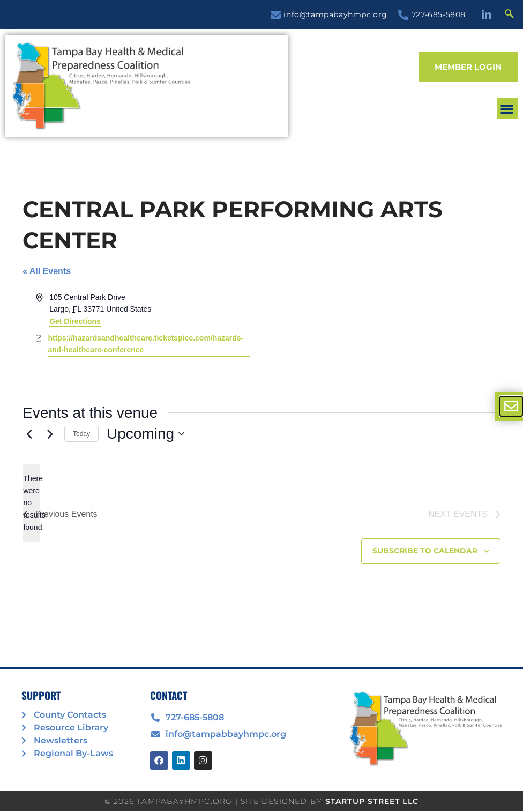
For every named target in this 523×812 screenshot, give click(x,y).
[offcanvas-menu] (511, 406)
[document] (261, 406)
